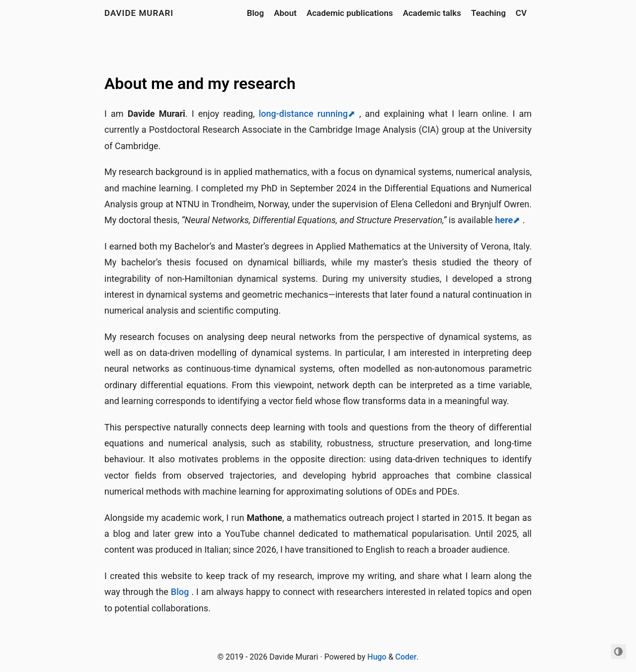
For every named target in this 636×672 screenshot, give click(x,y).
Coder (406, 657)
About (285, 13)
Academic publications (350, 13)
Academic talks (432, 13)
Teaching (488, 13)
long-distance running (303, 114)
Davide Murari (139, 13)
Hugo (377, 657)
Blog (256, 13)
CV (521, 13)
